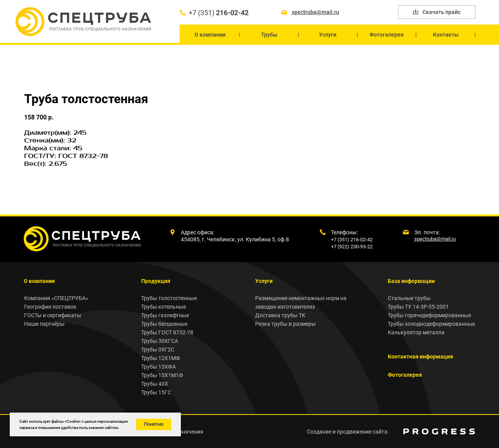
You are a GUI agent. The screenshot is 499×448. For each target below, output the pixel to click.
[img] (439, 431)
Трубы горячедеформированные (429, 315)
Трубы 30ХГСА (160, 341)
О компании (39, 281)
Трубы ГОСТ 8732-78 (167, 332)
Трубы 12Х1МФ (161, 358)
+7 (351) (219, 13)
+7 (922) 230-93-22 (352, 247)
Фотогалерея (405, 375)
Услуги (264, 281)
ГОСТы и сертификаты (53, 315)
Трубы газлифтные (165, 315)
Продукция (156, 281)
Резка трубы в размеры (285, 324)
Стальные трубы (409, 298)
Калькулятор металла (416, 332)
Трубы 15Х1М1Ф (162, 375)
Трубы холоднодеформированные (431, 324)
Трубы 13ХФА (158, 367)
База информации (411, 281)
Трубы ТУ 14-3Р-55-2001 (418, 307)
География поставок (50, 307)
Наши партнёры (44, 324)
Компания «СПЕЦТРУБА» (56, 298)
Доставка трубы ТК (280, 315)
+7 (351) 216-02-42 (352, 240)
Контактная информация (420, 357)
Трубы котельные (164, 307)
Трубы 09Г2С (158, 350)
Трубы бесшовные (164, 324)
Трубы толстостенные (169, 298)
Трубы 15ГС (156, 392)
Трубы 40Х (155, 384)
